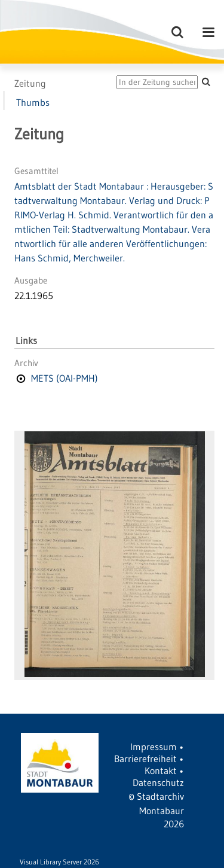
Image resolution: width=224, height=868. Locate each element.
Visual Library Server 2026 (59, 862)
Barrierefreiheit (145, 759)
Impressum (154, 747)
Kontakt (161, 770)
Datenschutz (158, 782)
